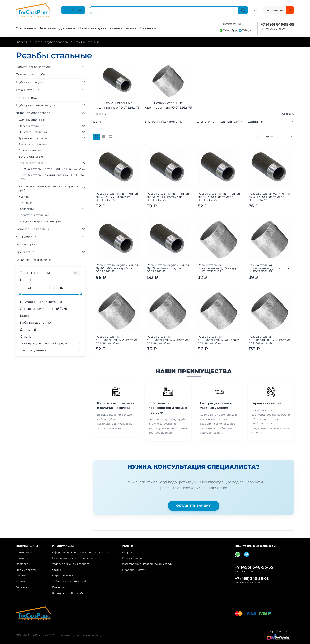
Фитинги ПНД (26, 98)
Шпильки (25, 203)
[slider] (20, 294)
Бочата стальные (31, 157)
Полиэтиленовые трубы (34, 67)
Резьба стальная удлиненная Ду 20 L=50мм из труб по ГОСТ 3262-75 (168, 197)
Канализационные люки (34, 260)
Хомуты (24, 197)
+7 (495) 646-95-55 (277, 24)
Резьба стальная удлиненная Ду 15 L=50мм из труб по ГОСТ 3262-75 (117, 197)
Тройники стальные (33, 138)
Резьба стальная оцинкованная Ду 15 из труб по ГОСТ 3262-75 (218, 268)
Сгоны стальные (30, 150)
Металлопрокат (27, 244)
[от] (38, 288)
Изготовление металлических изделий (148, 564)
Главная (21, 42)
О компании (26, 28)
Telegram (247, 30)
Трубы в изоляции (29, 82)
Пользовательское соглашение (73, 558)
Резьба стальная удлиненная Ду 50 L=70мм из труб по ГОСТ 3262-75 (168, 268)
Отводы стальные (31, 126)
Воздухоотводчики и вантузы (40, 221)
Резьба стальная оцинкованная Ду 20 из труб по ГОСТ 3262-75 (269, 268)
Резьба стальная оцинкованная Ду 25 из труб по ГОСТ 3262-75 (116, 340)
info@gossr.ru (232, 24)
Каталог (73, 10)
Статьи (57, 570)
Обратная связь (63, 576)
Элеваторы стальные (34, 215)
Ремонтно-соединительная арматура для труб (49, 188)
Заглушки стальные (33, 144)
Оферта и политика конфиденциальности (80, 552)
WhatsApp (228, 30)
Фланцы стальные (32, 120)
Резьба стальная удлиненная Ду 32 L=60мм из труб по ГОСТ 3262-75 (270, 197)
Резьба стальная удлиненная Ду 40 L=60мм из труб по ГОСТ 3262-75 (117, 268)
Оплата (116, 28)
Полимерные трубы (30, 74)
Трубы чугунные (28, 90)
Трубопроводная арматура (35, 105)
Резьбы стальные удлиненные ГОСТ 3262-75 (53, 169)
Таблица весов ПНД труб (69, 582)
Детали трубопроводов (51, 42)
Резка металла (132, 558)
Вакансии (148, 28)
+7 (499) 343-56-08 (252, 579)
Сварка (127, 552)
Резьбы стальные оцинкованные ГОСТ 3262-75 (53, 177)
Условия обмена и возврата (71, 564)
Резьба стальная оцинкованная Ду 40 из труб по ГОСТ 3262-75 (219, 340)
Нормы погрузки (92, 28)
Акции (131, 28)
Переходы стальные (33, 132)
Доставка (67, 28)
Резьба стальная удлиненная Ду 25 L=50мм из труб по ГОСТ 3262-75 (219, 197)
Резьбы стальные (31, 163)
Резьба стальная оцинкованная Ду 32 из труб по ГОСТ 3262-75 (167, 340)
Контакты (48, 28)
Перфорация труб (134, 570)
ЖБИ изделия (26, 237)
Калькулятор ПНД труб (68, 593)
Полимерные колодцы (32, 229)
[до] (70, 288)
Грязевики (26, 209)
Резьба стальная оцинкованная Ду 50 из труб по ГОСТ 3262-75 (269, 340)
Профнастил (25, 252)
